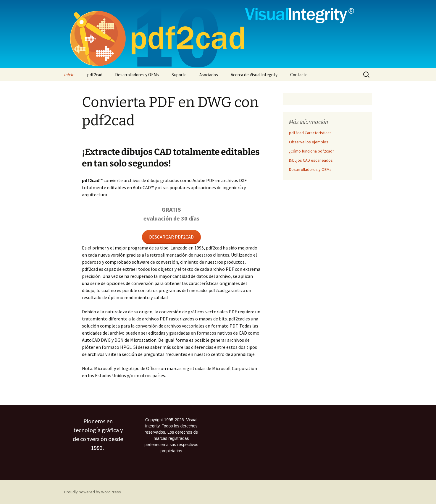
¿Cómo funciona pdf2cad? (312, 151)
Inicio (69, 75)
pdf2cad (95, 75)
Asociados (209, 75)
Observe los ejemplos (309, 142)
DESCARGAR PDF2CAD (171, 237)
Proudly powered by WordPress (93, 492)
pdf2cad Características (310, 133)
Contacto (299, 75)
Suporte (179, 75)
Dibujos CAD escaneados (311, 160)
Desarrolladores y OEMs (137, 75)
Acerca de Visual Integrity (254, 75)
